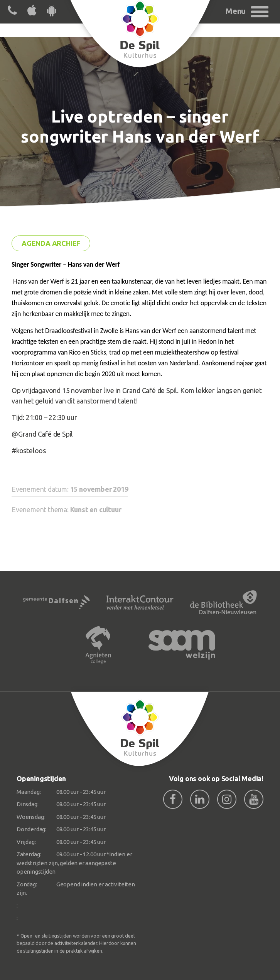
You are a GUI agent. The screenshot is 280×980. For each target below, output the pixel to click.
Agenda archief (51, 243)
